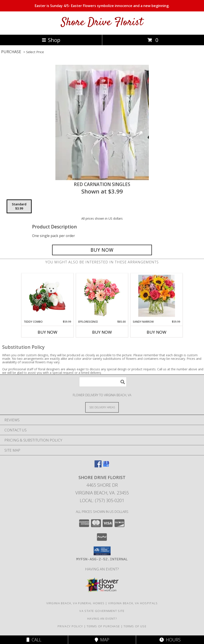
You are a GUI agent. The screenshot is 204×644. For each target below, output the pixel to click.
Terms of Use (135, 626)
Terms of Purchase (103, 626)
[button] (102, 551)
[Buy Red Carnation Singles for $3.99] (102, 250)
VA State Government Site (102, 611)
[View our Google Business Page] (106, 466)
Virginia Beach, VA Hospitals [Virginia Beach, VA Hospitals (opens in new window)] (133, 603)
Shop (51, 40)
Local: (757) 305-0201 (102, 500)
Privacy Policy (70, 626)
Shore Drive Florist (102, 23)
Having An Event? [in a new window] (102, 569)
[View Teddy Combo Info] (48, 297)
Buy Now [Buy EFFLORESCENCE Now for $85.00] (102, 332)
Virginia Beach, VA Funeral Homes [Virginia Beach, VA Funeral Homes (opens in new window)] (76, 603)
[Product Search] (103, 382)
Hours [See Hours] (170, 640)
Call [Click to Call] (34, 640)
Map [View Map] (102, 640)
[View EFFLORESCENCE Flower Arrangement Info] (102, 297)
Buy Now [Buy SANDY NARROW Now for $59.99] (157, 332)
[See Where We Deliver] (102, 407)
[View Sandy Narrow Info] (157, 297)
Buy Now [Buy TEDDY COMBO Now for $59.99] (47, 332)
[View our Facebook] (98, 466)
